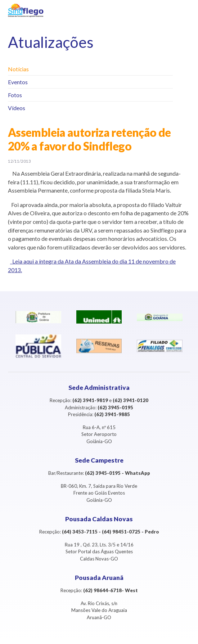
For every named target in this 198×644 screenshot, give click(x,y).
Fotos (15, 95)
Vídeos (17, 108)
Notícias (18, 69)
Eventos (18, 82)
